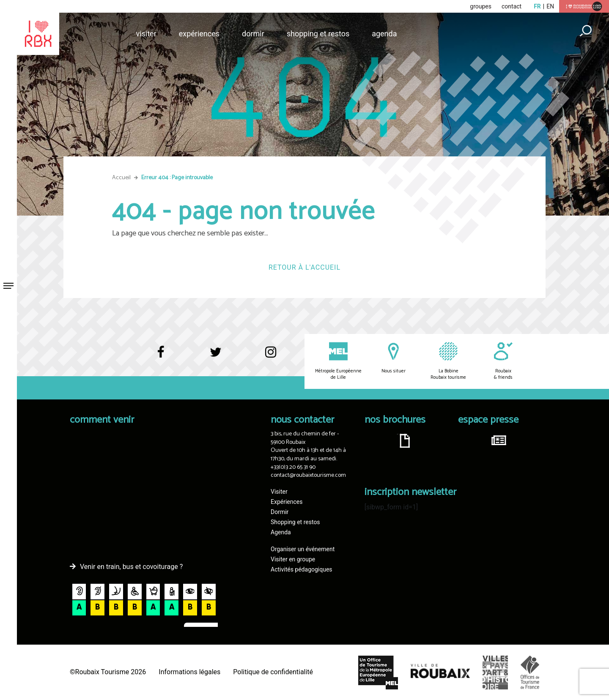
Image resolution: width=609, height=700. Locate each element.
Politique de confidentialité (273, 672)
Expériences (199, 34)
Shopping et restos (318, 34)
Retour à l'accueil (304, 267)
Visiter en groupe (293, 559)
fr (537, 6)
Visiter (146, 34)
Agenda (384, 34)
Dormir (253, 34)
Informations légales (189, 672)
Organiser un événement (303, 549)
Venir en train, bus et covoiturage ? (131, 567)
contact (512, 6)
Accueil (121, 178)
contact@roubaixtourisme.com (308, 475)
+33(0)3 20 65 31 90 (293, 467)
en (550, 6)
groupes (481, 6)
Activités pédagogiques (302, 569)
